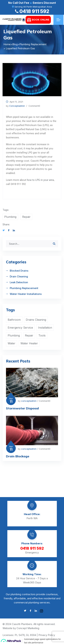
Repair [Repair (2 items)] (29, 335)
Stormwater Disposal (22, 408)
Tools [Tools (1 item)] (42, 335)
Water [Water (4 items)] (12, 343)
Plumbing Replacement (24, 288)
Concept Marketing (28, 628)
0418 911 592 (32, 11)
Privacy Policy (47, 635)
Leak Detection (19, 282)
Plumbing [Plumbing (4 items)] (14, 335)
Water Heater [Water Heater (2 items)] (29, 343)
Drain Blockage (18, 456)
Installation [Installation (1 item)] (45, 328)
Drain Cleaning (19, 276)
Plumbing (10, 217)
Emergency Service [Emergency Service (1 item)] (20, 328)
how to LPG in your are (40, 180)
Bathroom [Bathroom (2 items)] (14, 320)
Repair (26, 217)
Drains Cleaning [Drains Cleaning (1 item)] (36, 320)
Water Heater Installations (26, 294)
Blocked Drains (19, 271)
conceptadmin (17, 106)
